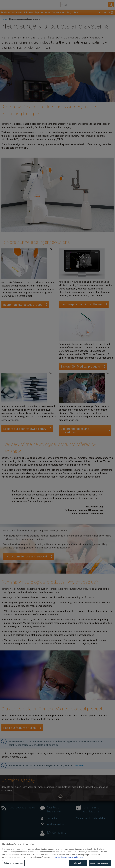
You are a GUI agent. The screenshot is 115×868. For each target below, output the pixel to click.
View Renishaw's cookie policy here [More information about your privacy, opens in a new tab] (68, 861)
